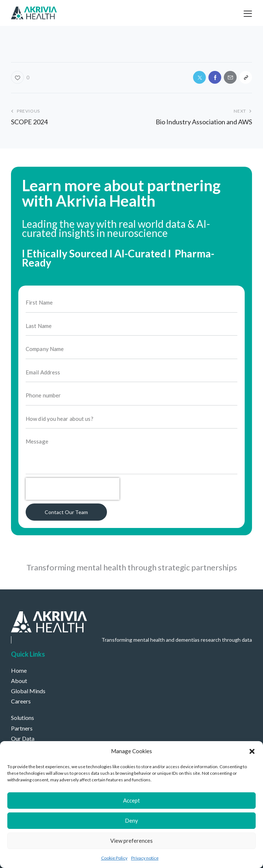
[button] (252, 751)
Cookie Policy (114, 858)
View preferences (131, 841)
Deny (131, 820)
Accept (131, 800)
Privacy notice (145, 858)
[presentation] (73, 496)
